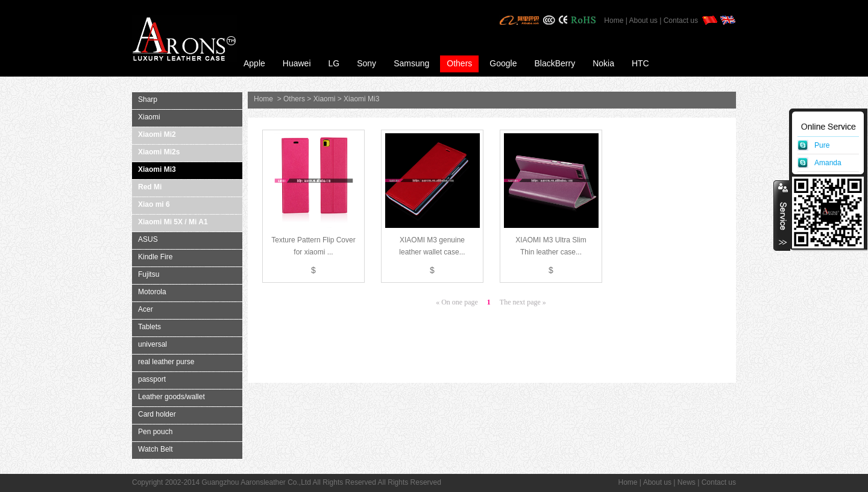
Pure (822, 145)
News (687, 482)
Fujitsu (149, 274)
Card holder (157, 414)
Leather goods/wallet (171, 397)
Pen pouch (155, 432)
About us (643, 20)
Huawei (297, 63)
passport (152, 379)
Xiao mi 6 (154, 204)
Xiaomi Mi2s (159, 152)
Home (614, 20)
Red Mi (150, 187)
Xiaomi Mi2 (157, 134)
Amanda (828, 163)
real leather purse (166, 362)
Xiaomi (149, 117)
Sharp (148, 99)
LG (334, 63)
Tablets (149, 327)
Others (459, 63)
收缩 (782, 215)
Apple (254, 63)
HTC (640, 63)
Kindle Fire (155, 257)
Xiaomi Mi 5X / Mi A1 (173, 222)
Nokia (603, 63)
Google (503, 63)
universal (153, 344)
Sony (366, 63)
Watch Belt (156, 449)
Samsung (411, 63)
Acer (146, 309)
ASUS (148, 239)
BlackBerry (555, 63)
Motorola (152, 292)
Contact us (681, 20)
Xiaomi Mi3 (157, 169)
